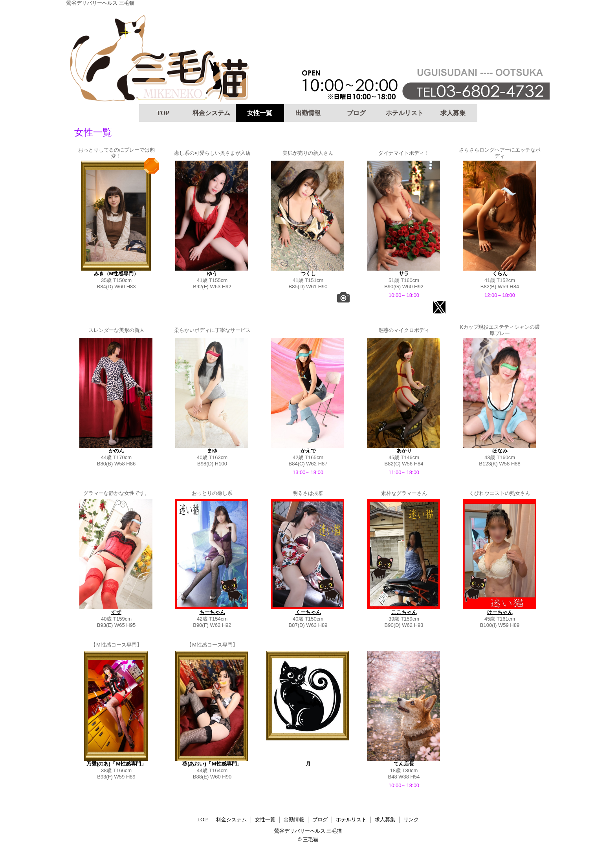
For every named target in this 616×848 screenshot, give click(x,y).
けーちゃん (500, 612)
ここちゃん (404, 612)
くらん (500, 274)
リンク (411, 820)
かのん (116, 451)
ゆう (212, 274)
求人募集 (453, 113)
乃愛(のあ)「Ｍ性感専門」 (116, 764)
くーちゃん (308, 612)
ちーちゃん (212, 612)
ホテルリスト (405, 113)
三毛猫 (311, 840)
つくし (308, 274)
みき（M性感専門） (116, 274)
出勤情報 (308, 113)
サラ (404, 274)
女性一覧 (260, 113)
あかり (404, 451)
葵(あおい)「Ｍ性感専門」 (212, 764)
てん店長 (404, 764)
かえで (308, 451)
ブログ (356, 113)
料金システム (211, 113)
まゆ (212, 451)
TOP (163, 113)
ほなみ (500, 451)
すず (116, 612)
